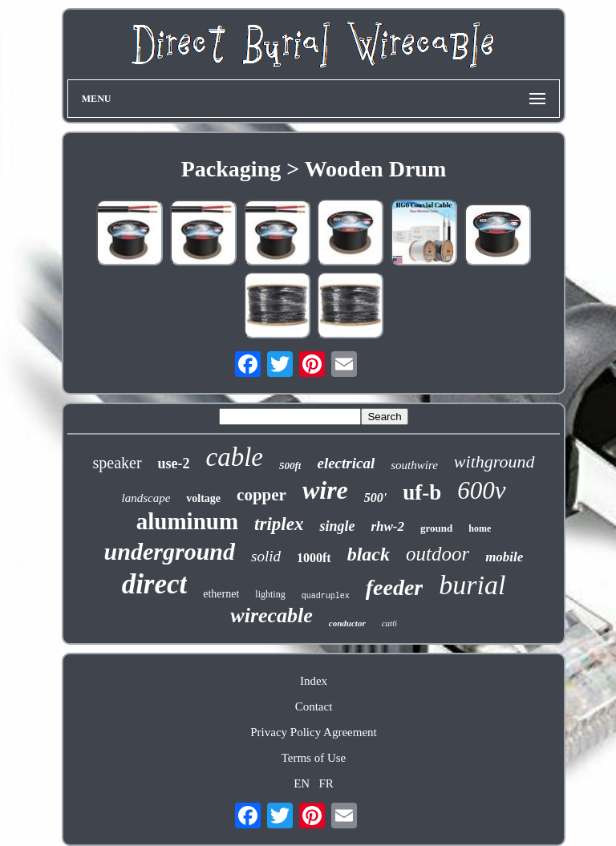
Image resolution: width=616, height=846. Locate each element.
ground (436, 528)
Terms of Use (314, 758)
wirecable (272, 615)
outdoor (438, 554)
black (369, 554)
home (480, 528)
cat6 (389, 623)
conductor (347, 623)
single (337, 526)
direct (155, 584)
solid (266, 556)
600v (481, 490)
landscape (146, 498)
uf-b (422, 492)
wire (325, 490)
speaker (117, 463)
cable (235, 457)
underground (170, 551)
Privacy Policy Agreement (313, 732)
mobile (504, 557)
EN (302, 783)
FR (326, 783)
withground (494, 461)
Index (314, 681)
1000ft (314, 558)
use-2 (174, 463)
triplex (279, 524)
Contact (314, 706)
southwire (414, 465)
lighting (270, 594)
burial (472, 585)
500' (375, 498)
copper (261, 495)
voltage (203, 498)
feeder (395, 587)
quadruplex (326, 596)
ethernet (221, 594)
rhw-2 (387, 526)
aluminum (187, 521)
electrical (346, 463)
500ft (290, 466)
